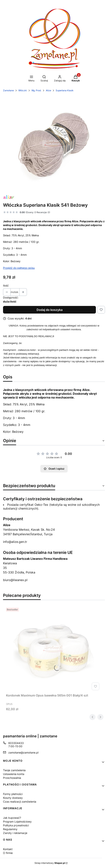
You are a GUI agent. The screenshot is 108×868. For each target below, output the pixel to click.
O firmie (8, 853)
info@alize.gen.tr (15, 542)
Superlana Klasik (65, 90)
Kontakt (8, 849)
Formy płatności (13, 794)
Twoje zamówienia (14, 770)
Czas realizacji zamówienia (20, 802)
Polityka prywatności (16, 825)
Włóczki (23, 90)
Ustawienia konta (14, 774)
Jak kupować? (12, 818)
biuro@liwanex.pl (15, 580)
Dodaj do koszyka (50, 310)
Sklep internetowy (50, 863)
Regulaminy (10, 829)
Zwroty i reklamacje (15, 833)
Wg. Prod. (36, 90)
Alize (49, 90)
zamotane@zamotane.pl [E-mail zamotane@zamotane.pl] (23, 752)
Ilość (6, 285)
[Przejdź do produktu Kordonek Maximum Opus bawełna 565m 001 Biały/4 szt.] (53, 649)
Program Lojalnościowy (17, 822)
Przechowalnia (12, 778)
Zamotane (8, 90)
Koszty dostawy (13, 798)
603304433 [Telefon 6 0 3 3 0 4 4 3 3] (16, 743)
